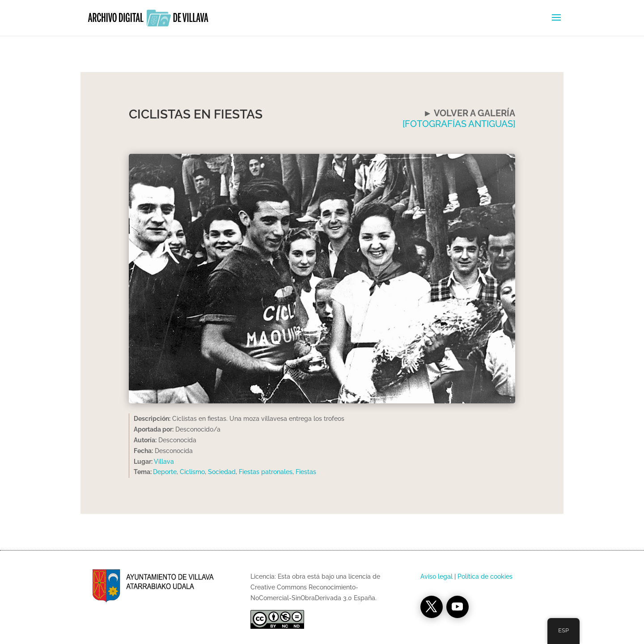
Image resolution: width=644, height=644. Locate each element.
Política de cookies (485, 576)
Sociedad (222, 472)
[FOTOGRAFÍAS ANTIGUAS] (459, 124)
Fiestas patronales (266, 472)
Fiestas (306, 472)
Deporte (165, 472)
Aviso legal (436, 576)
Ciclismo (192, 472)
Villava (164, 462)
